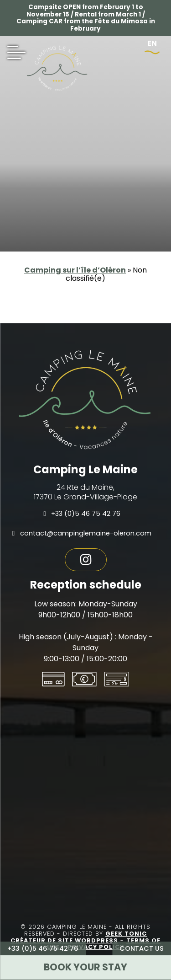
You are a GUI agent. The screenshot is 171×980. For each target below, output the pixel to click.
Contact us (142, 948)
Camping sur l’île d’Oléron (75, 270)
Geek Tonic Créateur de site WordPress (79, 937)
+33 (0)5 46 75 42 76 (43, 948)
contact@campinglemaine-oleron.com (82, 533)
